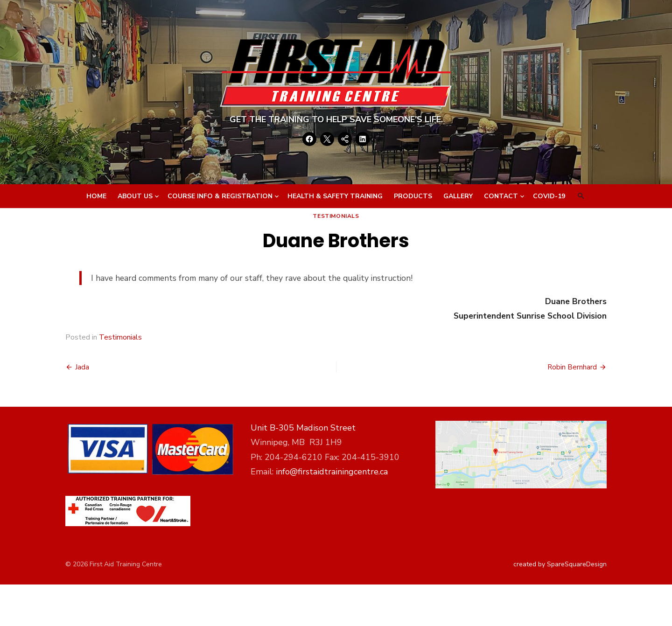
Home (96, 196)
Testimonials (336, 216)
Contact (501, 196)
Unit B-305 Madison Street (303, 428)
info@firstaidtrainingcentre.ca (332, 472)
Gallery (458, 196)
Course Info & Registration (220, 196)
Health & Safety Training (335, 196)
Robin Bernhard (572, 367)
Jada (82, 367)
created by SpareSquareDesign (560, 564)
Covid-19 (549, 196)
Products (413, 196)
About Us (135, 196)
